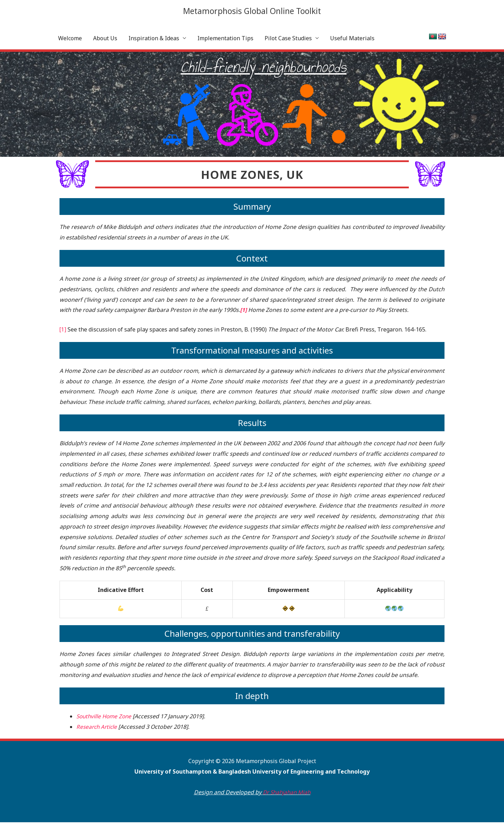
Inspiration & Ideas (154, 40)
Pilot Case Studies (288, 40)
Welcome (70, 40)
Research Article (98, 728)
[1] (63, 331)
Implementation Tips (225, 40)
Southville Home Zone (105, 718)
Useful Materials (352, 40)
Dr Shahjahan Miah (286, 794)
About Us (105, 40)
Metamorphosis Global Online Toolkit (252, 11)
